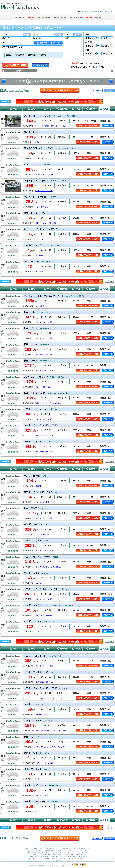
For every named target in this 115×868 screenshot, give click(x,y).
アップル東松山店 (43, 535)
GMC (82, 853)
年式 (87, 50)
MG (61, 857)
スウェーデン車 (72, 849)
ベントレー (87, 855)
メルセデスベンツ (63, 851)
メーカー (6, 34)
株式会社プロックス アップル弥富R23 (48, 403)
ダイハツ (51, 851)
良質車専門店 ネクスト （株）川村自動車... (52, 731)
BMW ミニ (30, 853)
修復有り (43, 55)
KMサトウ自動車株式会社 (44, 715)
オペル (65, 853)
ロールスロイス (79, 855)
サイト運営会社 (32, 865)
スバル (37, 851)
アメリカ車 (45, 849)
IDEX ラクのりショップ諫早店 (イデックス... (51, 747)
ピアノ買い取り (51, 865)
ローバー (52, 857)
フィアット (60, 859)
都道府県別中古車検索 (77, 18)
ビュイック (28, 855)
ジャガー (37, 857)
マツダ (42, 851)
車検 (69, 865)
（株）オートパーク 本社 (44, 322)
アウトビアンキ (81, 859)
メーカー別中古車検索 (61, 18)
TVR (64, 857)
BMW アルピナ (37, 853)
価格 (87, 34)
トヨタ (84, 849)
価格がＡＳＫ (32, 55)
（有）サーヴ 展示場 (42, 795)
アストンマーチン (30, 857)
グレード (6, 43)
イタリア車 (64, 849)
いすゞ (56, 851)
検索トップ (29, 849)
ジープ (73, 855)
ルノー (32, 859)
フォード (41, 855)
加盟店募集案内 (42, 865)
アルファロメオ (39, 859)
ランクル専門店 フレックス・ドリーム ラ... (50, 698)
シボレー (78, 853)
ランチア (74, 859)
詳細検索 (20, 71)
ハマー (86, 853)
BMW (86, 851)
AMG (70, 851)
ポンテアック (55, 855)
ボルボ (88, 859)
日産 (88, 849)
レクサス (79, 849)
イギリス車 (52, 849)
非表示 (9, 55)
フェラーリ (47, 859)
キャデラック (71, 853)
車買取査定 (31, 18)
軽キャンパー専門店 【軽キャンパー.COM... (51, 126)
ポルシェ (44, 853)
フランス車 (58, 849)
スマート (81, 851)
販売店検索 (98, 18)
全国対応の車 (20, 55)
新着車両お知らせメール (44, 18)
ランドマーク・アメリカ (44, 191)
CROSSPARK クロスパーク (45, 175)
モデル (36, 34)
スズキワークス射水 (42, 502)
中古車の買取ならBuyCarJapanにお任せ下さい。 (98, 11)
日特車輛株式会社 (41, 207)
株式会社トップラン (42, 142)
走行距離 (89, 42)
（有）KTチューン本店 (45, 763)
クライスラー (62, 855)
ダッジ (68, 855)
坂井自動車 (39, 779)
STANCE (38, 486)
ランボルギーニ (67, 859)
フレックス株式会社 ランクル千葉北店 (49, 435)
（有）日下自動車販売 (43, 387)
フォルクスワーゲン (57, 853)
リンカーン (35, 855)
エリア (68, 34)
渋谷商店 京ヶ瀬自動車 (45, 682)
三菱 (33, 851)
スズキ (46, 851)
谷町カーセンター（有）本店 (45, 223)
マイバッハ (75, 851)
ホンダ (29, 851)
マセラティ (53, 859)
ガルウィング (39, 306)
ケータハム (80, 857)
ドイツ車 (39, 849)
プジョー (28, 859)
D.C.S (37, 812)
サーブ (58, 860)
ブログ (58, 865)
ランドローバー (44, 857)
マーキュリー (47, 855)
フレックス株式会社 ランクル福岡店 (48, 567)
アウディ (49, 853)
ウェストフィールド (72, 857)
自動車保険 (89, 18)
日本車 (35, 849)
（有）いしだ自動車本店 (44, 615)
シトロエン (87, 857)
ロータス (57, 857)
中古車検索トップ (20, 18)
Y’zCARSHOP (40, 158)
